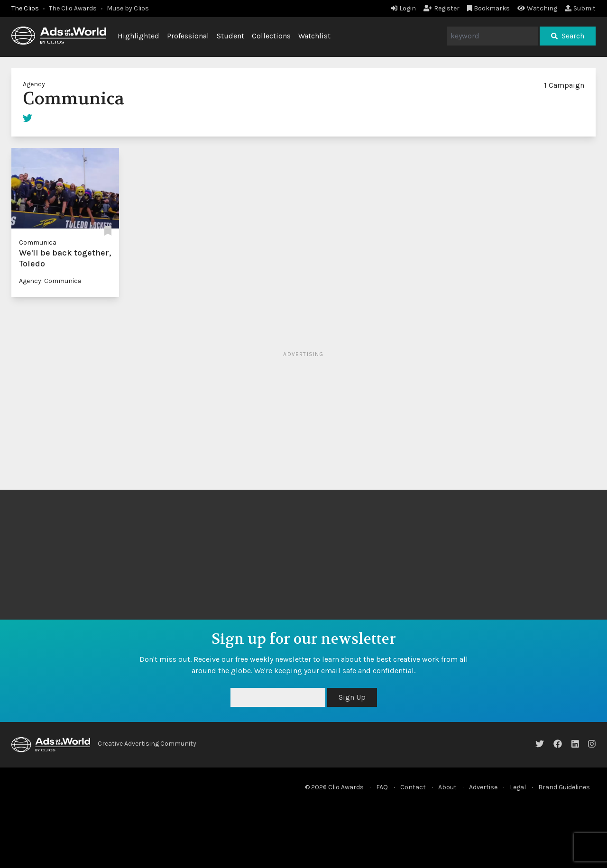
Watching (537, 8)
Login (403, 8)
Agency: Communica (50, 281)
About (447, 787)
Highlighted (138, 36)
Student (230, 36)
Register (441, 8)
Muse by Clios (128, 8)
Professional (188, 36)
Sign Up (352, 697)
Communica (38, 242)
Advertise (483, 787)
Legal (518, 787)
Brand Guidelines (564, 787)
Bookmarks (489, 8)
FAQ (382, 787)
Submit (580, 8)
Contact (413, 787)
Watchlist (314, 36)
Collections (271, 36)
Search (568, 36)
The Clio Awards (73, 8)
